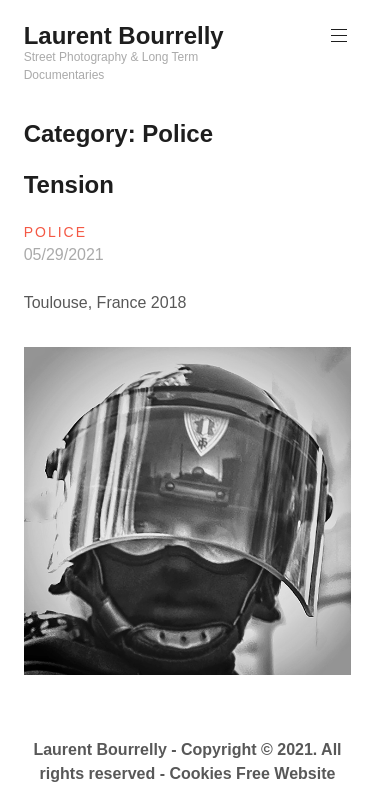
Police (55, 232)
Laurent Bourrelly (124, 35)
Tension (69, 184)
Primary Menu (337, 35)
